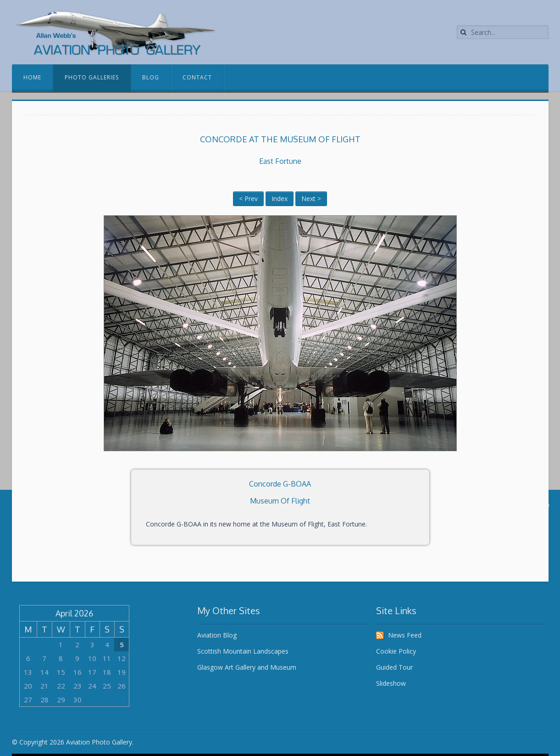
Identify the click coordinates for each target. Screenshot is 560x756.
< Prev (248, 199)
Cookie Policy (396, 651)
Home (32, 77)
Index (280, 199)
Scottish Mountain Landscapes (243, 651)
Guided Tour (394, 667)
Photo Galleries (92, 77)
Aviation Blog (217, 635)
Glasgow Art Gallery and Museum (247, 667)
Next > (311, 199)
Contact (197, 77)
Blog (151, 77)
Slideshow (391, 683)
